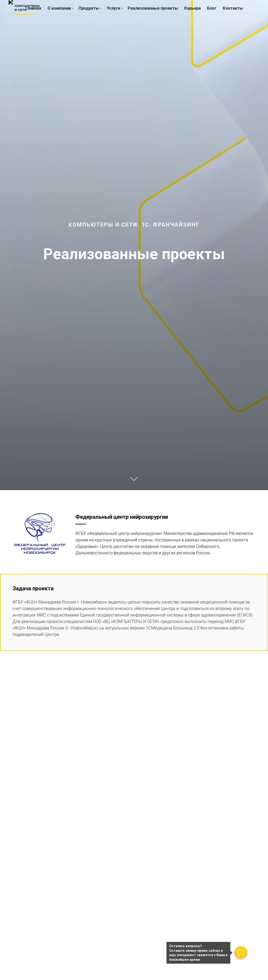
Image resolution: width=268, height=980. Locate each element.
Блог (212, 8)
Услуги (113, 8)
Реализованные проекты (153, 8)
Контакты (233, 8)
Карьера (193, 8)
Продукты (89, 8)
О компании (59, 8)
